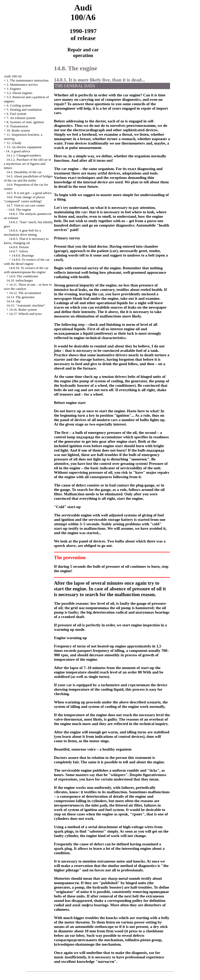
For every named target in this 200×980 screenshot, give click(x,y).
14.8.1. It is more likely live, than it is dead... (99, 80)
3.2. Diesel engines (19, 93)
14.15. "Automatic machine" (26, 305)
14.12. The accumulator (25, 293)
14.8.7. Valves (18, 251)
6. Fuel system (16, 114)
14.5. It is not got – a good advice (29, 193)
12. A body (14, 143)
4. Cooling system (19, 105)
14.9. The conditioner (24, 276)
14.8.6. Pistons (19, 247)
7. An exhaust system (21, 118)
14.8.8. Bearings (23, 255)
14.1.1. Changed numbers (24, 155)
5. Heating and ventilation (24, 110)
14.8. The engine (20, 210)
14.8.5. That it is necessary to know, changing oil (26, 241)
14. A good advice (18, 151)
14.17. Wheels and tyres (25, 314)
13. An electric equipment (24, 147)
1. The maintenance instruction (27, 80)
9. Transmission (17, 126)
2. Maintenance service (22, 85)
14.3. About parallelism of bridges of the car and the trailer (28, 178)
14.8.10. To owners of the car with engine (26, 270)
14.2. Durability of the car (24, 172)
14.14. (14, 301)
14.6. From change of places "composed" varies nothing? (24, 199)
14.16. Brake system (23, 310)
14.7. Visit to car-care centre (26, 205)
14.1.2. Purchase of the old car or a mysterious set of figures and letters (28, 164)
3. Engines (14, 89)
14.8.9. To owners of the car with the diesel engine (27, 262)
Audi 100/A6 (13, 76)
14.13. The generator (21, 297)
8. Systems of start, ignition (25, 122)
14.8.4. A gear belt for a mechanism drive (22, 232)
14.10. (20, 280)
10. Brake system (18, 130)
